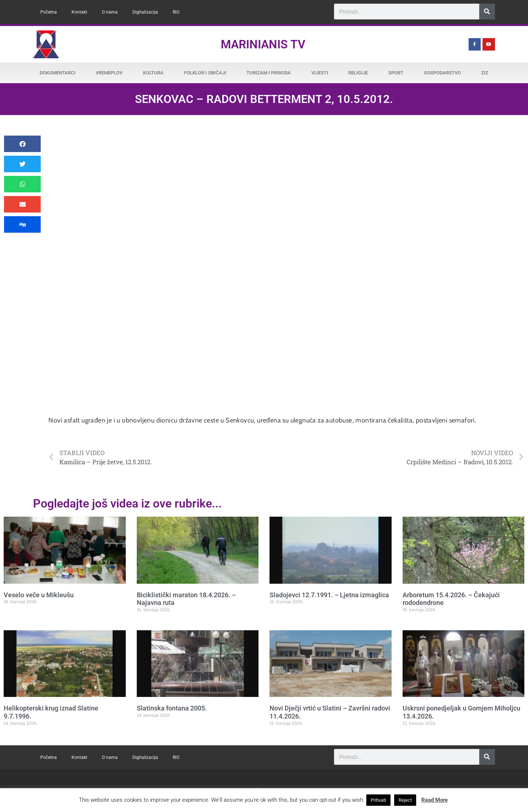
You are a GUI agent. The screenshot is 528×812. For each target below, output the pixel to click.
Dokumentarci (58, 73)
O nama (110, 12)
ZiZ (485, 73)
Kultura (153, 73)
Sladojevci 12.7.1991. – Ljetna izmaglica (329, 595)
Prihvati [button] (378, 800)
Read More (434, 800)
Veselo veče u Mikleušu (39, 595)
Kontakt (79, 12)
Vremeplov (109, 73)
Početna (49, 12)
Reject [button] (405, 800)
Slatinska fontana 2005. (172, 708)
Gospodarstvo (442, 73)
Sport (396, 73)
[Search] (487, 12)
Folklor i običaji (205, 73)
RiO (176, 12)
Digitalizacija (145, 12)
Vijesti (320, 73)
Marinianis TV (263, 44)
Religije (358, 73)
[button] (22, 144)
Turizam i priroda (269, 73)
